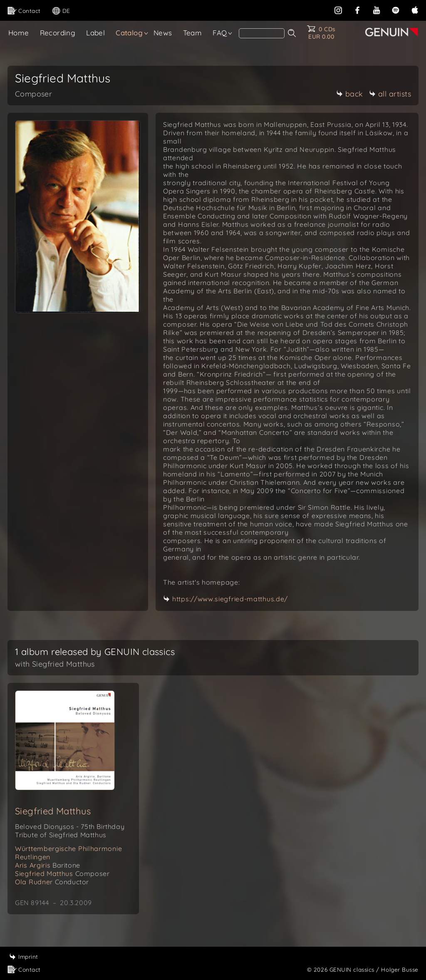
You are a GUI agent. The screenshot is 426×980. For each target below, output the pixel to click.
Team (193, 33)
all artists (390, 94)
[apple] (415, 9)
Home (19, 33)
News (163, 33)
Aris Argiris (48, 865)
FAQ (220, 33)
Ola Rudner (52, 882)
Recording (58, 33)
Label (95, 33)
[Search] (262, 33)
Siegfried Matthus (53, 811)
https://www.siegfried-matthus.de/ (230, 599)
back (350, 94)
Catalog (129, 33)
